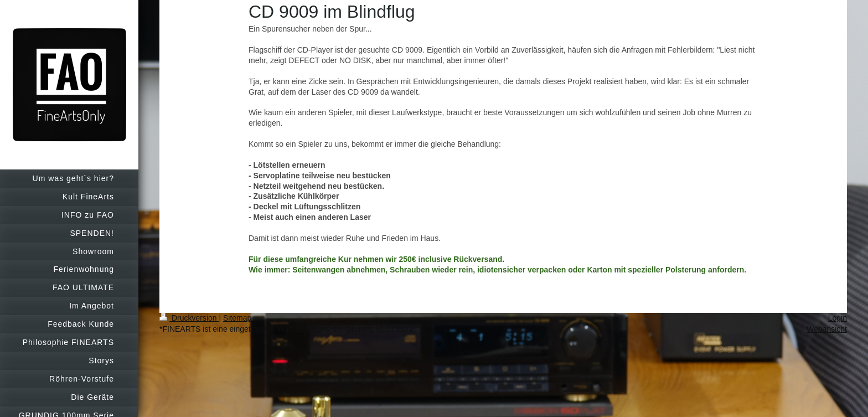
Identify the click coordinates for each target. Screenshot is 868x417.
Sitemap (237, 318)
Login (838, 318)
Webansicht (827, 329)
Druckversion (189, 318)
